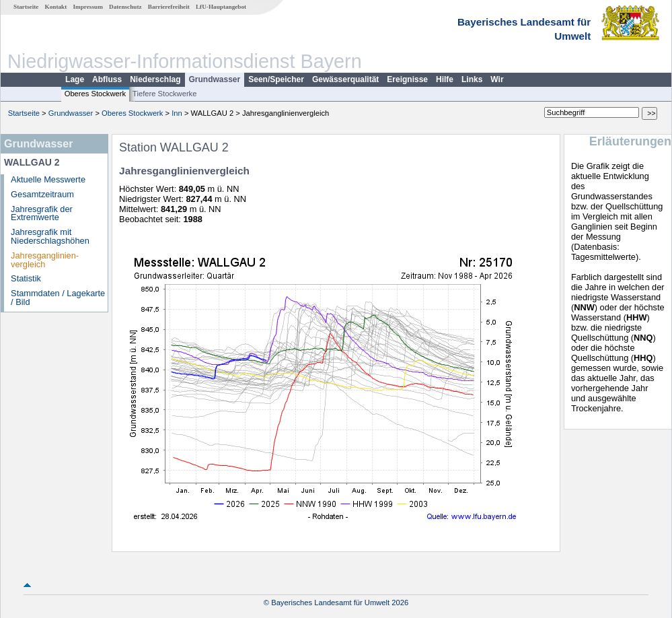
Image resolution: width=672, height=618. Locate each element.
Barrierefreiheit (169, 7)
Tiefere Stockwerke (164, 94)
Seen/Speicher (276, 79)
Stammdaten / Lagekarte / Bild (58, 298)
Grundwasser (215, 79)
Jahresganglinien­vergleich (45, 260)
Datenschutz (125, 7)
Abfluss (107, 79)
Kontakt (56, 7)
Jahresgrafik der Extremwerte (42, 213)
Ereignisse (407, 79)
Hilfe (445, 79)
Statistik (26, 278)
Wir (497, 79)
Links (472, 79)
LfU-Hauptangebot (221, 7)
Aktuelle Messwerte (48, 179)
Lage (75, 79)
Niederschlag (155, 79)
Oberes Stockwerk (95, 94)
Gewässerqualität (345, 79)
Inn (177, 113)
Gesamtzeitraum (42, 194)
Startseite (26, 7)
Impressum (88, 7)
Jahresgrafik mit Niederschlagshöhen (50, 236)
